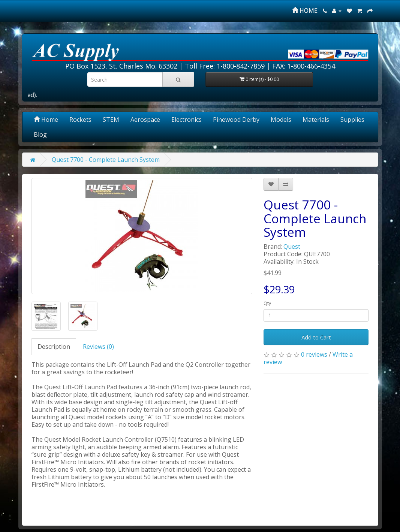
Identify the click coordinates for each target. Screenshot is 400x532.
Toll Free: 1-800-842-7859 (225, 66)
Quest (292, 247)
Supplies (352, 120)
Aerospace (145, 120)
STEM (111, 120)
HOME (305, 10)
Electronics (187, 120)
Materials (316, 120)
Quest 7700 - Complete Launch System (106, 160)
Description (54, 347)
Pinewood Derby (236, 120)
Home (46, 120)
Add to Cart (316, 337)
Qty (267, 303)
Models (281, 120)
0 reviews (314, 354)
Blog (40, 134)
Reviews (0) (98, 347)
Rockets (80, 120)
